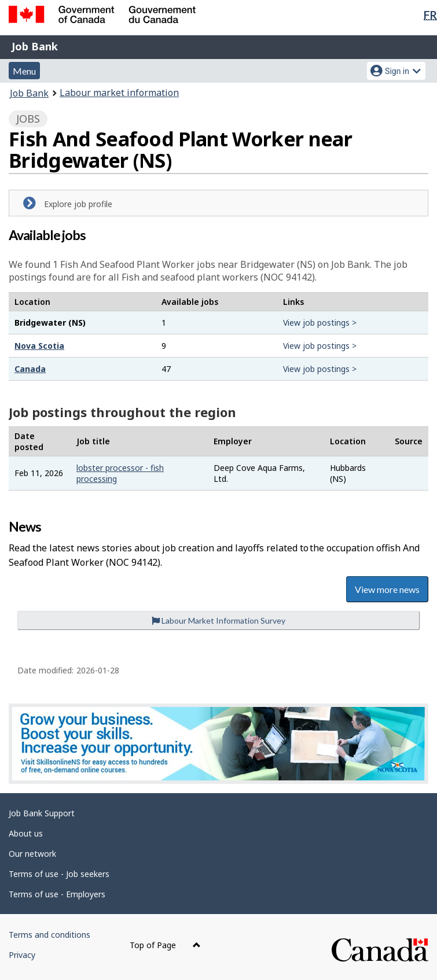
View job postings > (320, 323)
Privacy (22, 955)
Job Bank (35, 46)
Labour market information (119, 93)
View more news (387, 589)
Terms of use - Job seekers (59, 874)
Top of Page (165, 945)
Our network (32, 854)
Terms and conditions (49, 935)
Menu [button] (24, 71)
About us (26, 833)
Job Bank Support (42, 813)
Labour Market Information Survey (219, 620)
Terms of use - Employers (57, 894)
